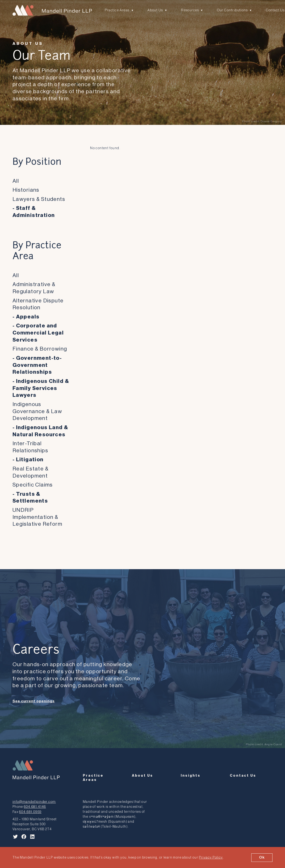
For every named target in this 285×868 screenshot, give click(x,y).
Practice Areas (117, 10)
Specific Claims (33, 485)
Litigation (30, 459)
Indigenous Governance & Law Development (37, 411)
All (16, 181)
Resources (189, 10)
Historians (26, 190)
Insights (191, 774)
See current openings (34, 701)
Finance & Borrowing (40, 349)
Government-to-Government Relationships (37, 365)
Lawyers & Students (39, 199)
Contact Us (273, 10)
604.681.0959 (30, 810)
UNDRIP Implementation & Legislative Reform (37, 517)
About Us (155, 10)
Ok (262, 857)
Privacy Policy (211, 857)
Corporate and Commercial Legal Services (38, 333)
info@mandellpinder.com (33, 800)
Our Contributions (231, 10)
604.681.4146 (34, 805)
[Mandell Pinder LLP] (51, 10)
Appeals (28, 316)
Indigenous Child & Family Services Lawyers (41, 388)
